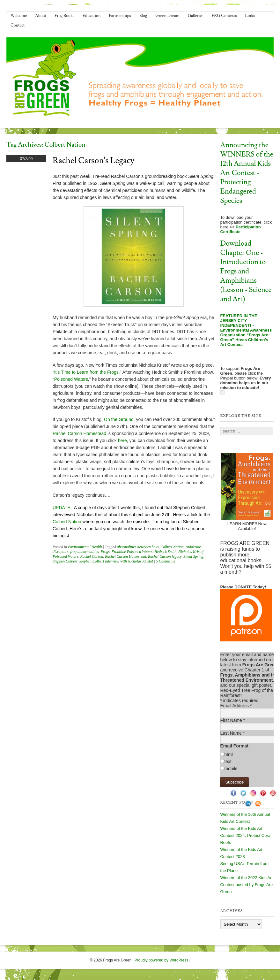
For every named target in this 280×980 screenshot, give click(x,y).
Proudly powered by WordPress (162, 960)
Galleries (196, 16)
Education (92, 16)
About (41, 16)
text (228, 762)
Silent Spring (193, 556)
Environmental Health (85, 547)
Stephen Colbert (65, 561)
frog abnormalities (84, 552)
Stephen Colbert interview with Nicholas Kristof (116, 561)
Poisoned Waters (66, 556)
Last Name (232, 733)
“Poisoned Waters (70, 379)
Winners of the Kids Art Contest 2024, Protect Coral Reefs (246, 835)
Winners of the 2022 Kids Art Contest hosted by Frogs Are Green (246, 885)
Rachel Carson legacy (165, 556)
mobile (231, 769)
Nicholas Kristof (191, 552)
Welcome (19, 16)
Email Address (236, 706)
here (122, 440)
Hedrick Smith (165, 552)
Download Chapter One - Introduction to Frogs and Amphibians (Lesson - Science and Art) (246, 271)
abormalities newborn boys (138, 547)
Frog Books (64, 16)
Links (250, 16)
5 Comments (166, 561)
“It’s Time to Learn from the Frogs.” (87, 372)
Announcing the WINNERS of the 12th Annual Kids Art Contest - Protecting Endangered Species (247, 173)
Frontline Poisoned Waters (132, 552)
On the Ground (119, 419)
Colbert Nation (67, 522)
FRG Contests (224, 16)
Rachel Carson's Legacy (93, 161)
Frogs (105, 552)
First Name (232, 720)
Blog (143, 16)
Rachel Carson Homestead (80, 433)
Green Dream (167, 16)
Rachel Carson (92, 556)
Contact (18, 25)
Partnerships (120, 16)
